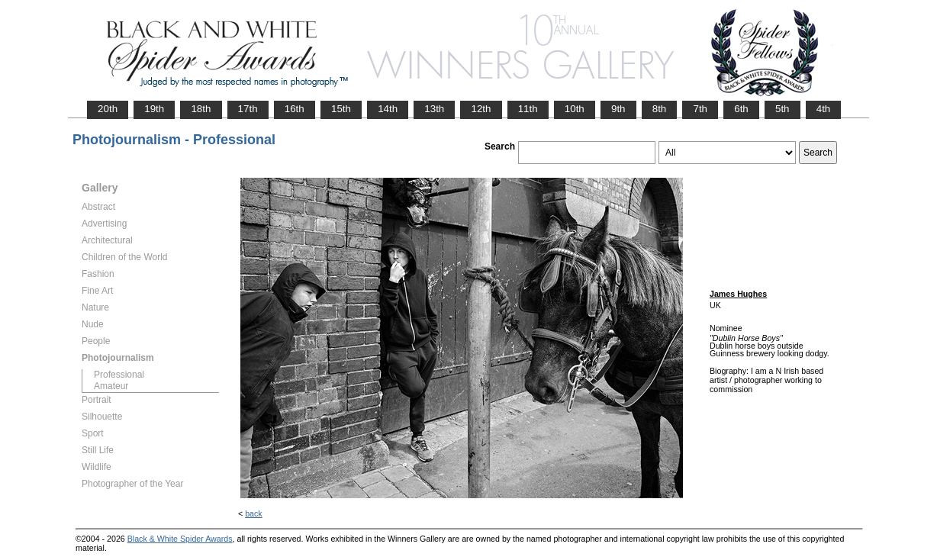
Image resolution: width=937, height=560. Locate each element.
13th (434, 109)
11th (528, 109)
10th (575, 109)
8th (660, 109)
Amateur (111, 386)
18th (201, 109)
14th (388, 109)
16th (295, 109)
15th (341, 109)
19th (154, 109)
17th (248, 109)
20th (108, 109)
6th (741, 109)
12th (481, 109)
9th (618, 109)
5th (782, 109)
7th (700, 109)
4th (824, 109)
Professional (119, 375)
